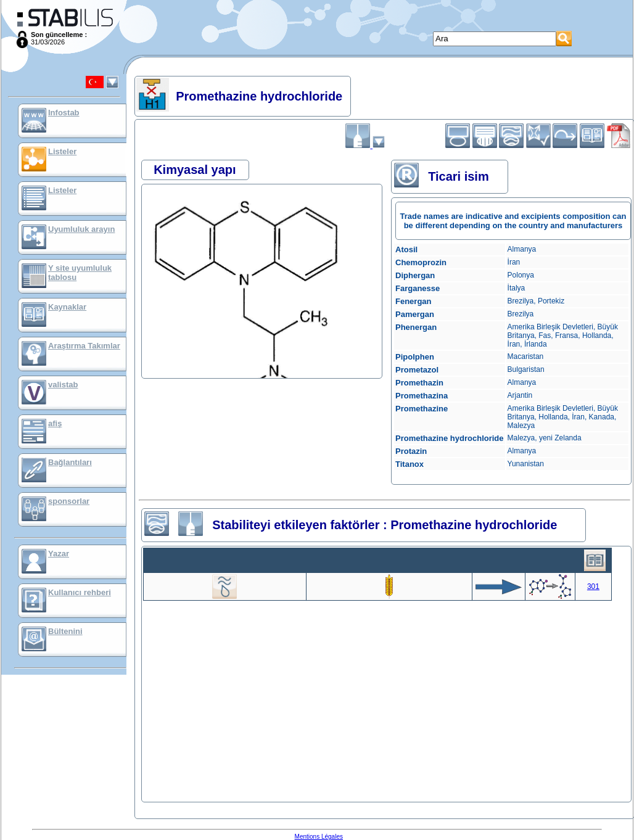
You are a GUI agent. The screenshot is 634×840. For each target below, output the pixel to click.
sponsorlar (69, 501)
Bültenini (65, 631)
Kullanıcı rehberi (80, 592)
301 (593, 587)
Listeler (62, 151)
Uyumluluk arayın (81, 229)
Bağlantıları (70, 462)
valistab (63, 385)
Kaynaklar (67, 307)
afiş (55, 423)
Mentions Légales (319, 837)
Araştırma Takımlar (84, 346)
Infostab (64, 113)
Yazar (59, 554)
